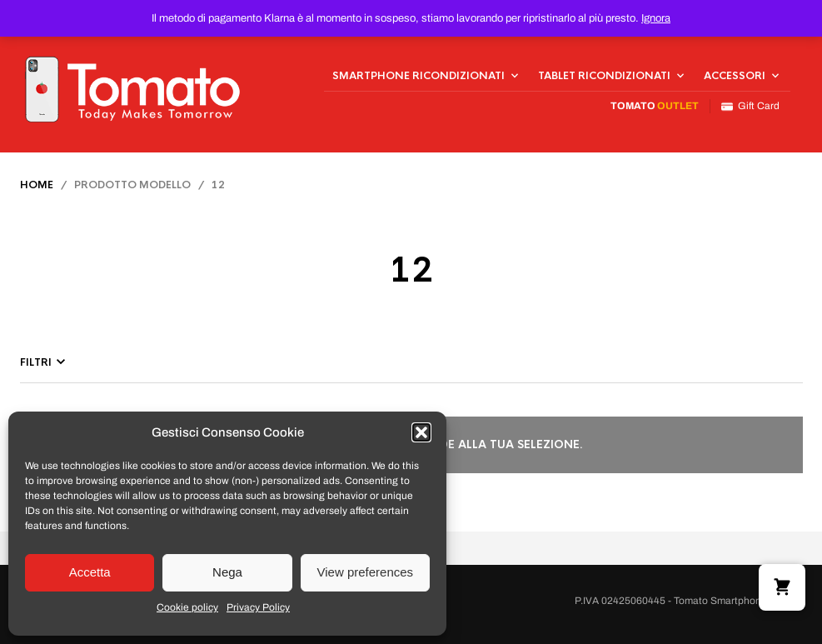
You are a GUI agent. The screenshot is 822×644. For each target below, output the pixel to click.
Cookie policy (187, 607)
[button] (421, 432)
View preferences (366, 572)
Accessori (735, 76)
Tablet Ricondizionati (604, 76)
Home (37, 185)
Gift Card (750, 106)
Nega (227, 572)
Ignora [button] (656, 18)
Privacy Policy (258, 607)
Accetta (90, 572)
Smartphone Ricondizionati (418, 76)
